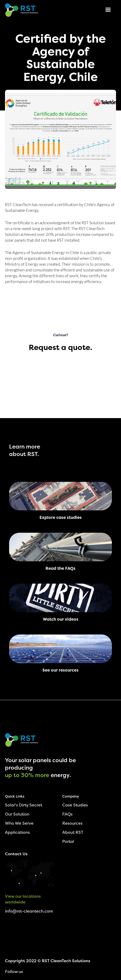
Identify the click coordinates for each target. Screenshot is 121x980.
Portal (68, 841)
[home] (22, 10)
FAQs (67, 814)
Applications (17, 832)
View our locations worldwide (23, 899)
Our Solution (17, 814)
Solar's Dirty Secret (24, 805)
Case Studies (75, 805)
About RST (73, 832)
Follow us (14, 971)
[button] (108, 10)
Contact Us (16, 854)
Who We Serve (19, 823)
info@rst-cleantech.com (29, 911)
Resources (72, 823)
